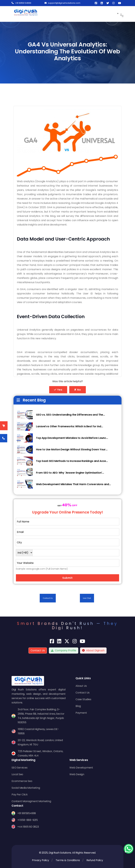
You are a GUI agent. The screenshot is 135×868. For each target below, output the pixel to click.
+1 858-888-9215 (28, 820)
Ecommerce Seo (22, 781)
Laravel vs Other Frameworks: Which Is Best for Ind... (69, 426)
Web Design (77, 774)
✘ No (78, 390)
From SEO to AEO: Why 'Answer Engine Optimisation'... (70, 473)
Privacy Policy (40, 860)
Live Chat (87, 598)
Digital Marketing (23, 760)
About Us (81, 686)
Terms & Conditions (68, 860)
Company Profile (64, 650)
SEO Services (20, 768)
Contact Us (48, 598)
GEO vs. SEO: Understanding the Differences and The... (70, 415)
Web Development (81, 768)
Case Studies (83, 699)
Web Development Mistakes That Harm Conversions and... (73, 484)
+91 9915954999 (27, 813)
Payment (81, 713)
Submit (67, 578)
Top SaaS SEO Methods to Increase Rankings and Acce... (72, 461)
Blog (78, 706)
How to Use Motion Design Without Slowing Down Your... (72, 449)
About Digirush (95, 650)
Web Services (79, 760)
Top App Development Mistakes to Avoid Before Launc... (72, 438)
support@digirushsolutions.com (62, 3)
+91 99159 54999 (21, 3)
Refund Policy (95, 860)
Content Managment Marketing (31, 801)
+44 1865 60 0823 (28, 827)
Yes (58, 390)
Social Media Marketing (26, 788)
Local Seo (17, 774)
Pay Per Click (20, 795)
